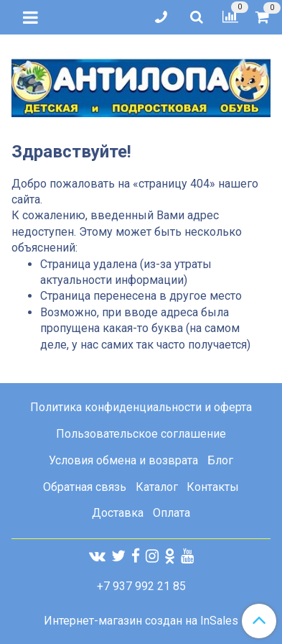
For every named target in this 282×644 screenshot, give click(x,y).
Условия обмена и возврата (123, 460)
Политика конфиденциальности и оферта (141, 407)
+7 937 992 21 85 (141, 586)
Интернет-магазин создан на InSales (141, 621)
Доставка (118, 513)
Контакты (213, 487)
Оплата (171, 513)
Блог (220, 460)
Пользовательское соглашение (141, 434)
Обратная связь (85, 487)
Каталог (157, 487)
